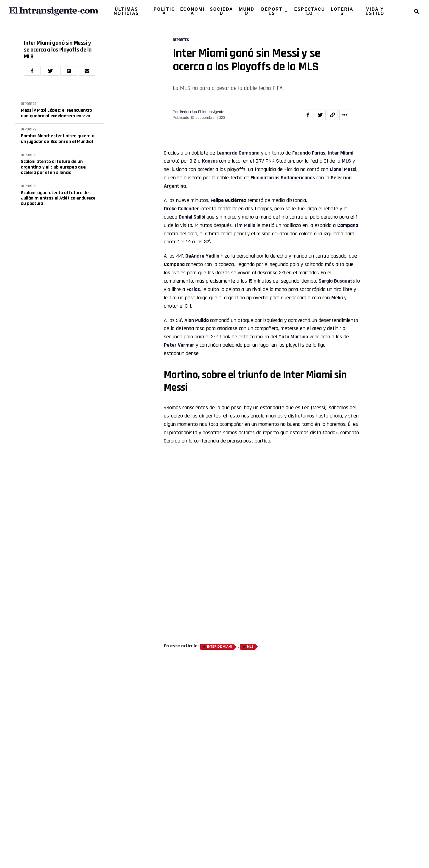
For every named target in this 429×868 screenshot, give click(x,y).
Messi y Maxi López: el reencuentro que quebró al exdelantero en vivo (56, 113)
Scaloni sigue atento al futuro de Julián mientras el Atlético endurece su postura (58, 198)
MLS (250, 647)
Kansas (210, 161)
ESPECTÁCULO (310, 11)
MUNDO (247, 11)
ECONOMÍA (193, 11)
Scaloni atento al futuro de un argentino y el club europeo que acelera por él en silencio (53, 167)
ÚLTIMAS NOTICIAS (126, 11)
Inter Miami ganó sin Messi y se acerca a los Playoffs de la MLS (58, 50)
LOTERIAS (342, 11)
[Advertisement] (262, 540)
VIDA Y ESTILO (375, 11)
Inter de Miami (220, 647)
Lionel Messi (343, 169)
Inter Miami (341, 153)
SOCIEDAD (221, 11)
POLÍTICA (164, 11)
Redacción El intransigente (202, 112)
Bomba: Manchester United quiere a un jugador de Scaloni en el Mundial (57, 139)
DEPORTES (272, 11)
